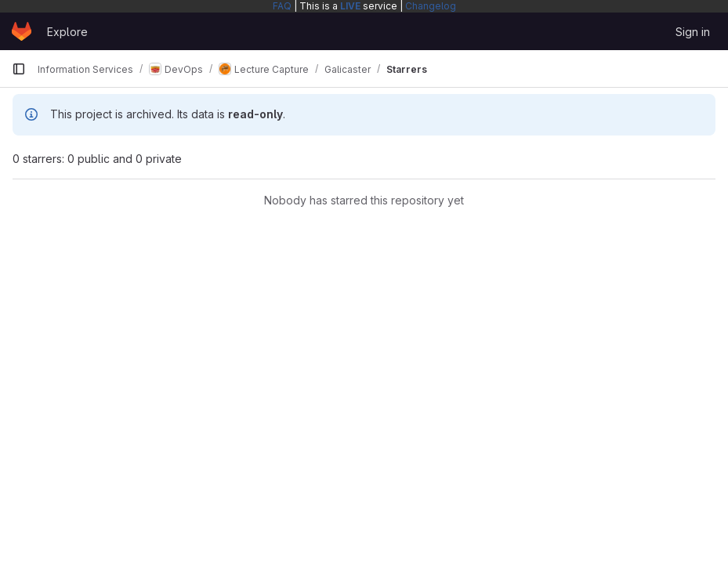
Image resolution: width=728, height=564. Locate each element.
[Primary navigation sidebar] (19, 69)
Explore (67, 32)
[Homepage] (22, 31)
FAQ (282, 6)
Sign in (693, 32)
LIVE (350, 6)
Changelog (431, 6)
